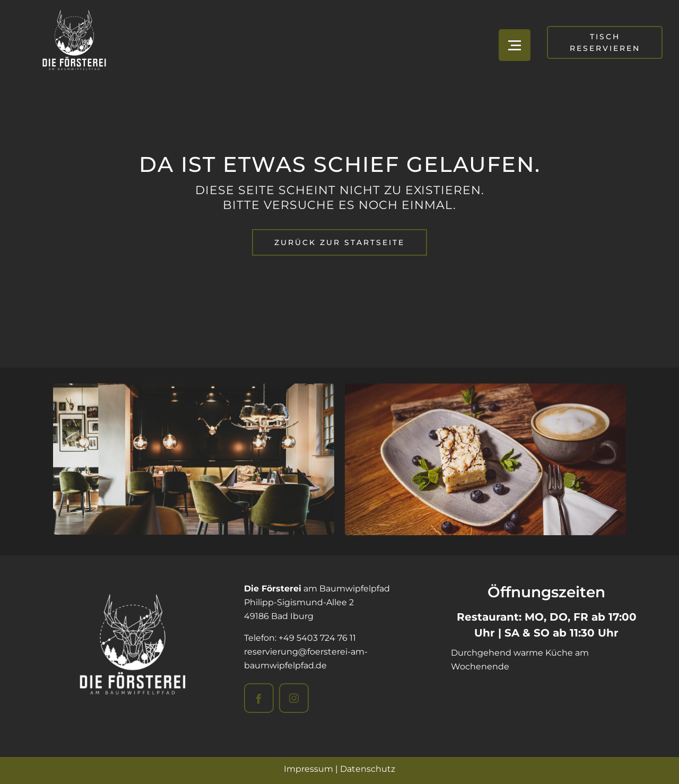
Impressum (308, 769)
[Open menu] (515, 45)
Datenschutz (368, 769)
